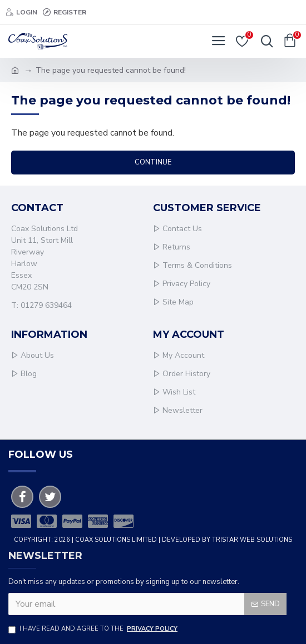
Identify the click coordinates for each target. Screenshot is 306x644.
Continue (153, 162)
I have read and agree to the (94, 629)
